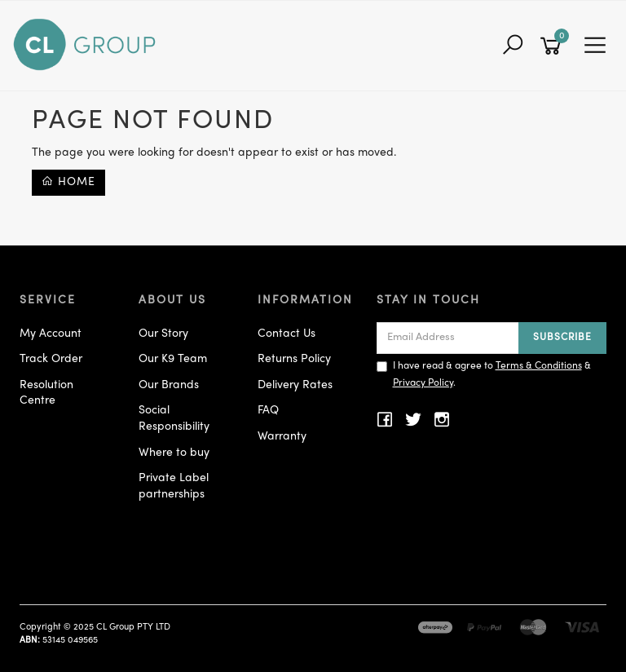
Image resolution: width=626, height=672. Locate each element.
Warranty (282, 437)
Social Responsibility (174, 419)
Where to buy (174, 453)
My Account (51, 334)
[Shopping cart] (553, 46)
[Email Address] (448, 338)
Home (68, 181)
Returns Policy (294, 359)
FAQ (268, 411)
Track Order (51, 359)
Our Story (163, 334)
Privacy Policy (423, 383)
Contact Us (287, 334)
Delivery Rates (295, 385)
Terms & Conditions (539, 366)
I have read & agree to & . (484, 375)
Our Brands (169, 385)
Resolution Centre (46, 393)
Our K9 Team (173, 359)
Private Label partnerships (174, 486)
